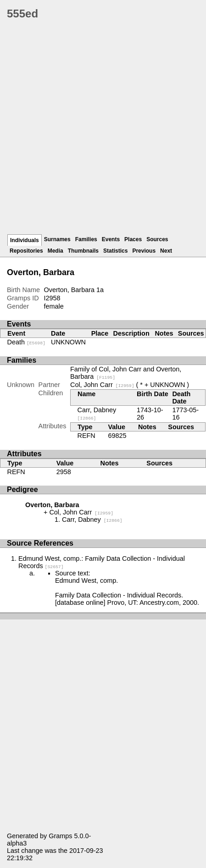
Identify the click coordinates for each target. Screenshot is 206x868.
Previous (144, 251)
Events (111, 239)
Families (86, 239)
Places (133, 239)
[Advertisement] (103, 130)
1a (100, 290)
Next (166, 251)
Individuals (25, 240)
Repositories (26, 251)
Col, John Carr (102, 385)
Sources (157, 239)
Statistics (115, 251)
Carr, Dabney (92, 520)
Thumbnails (83, 251)
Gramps (60, 836)
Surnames (57, 239)
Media (56, 251)
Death (26, 342)
